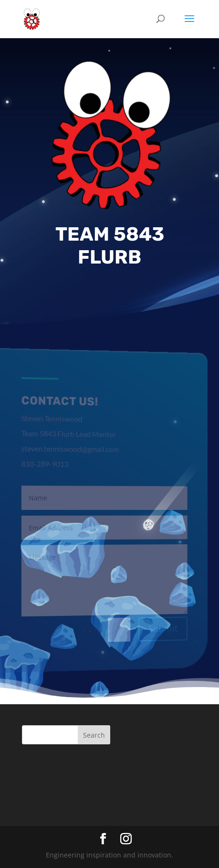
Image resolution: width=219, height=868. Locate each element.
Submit (160, 627)
